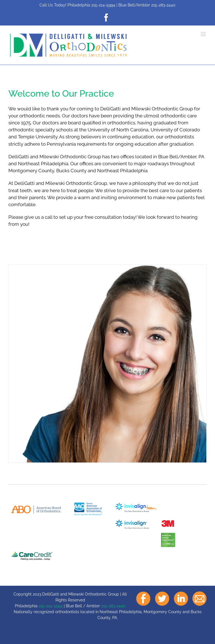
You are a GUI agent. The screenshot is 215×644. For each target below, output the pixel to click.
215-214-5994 (103, 5)
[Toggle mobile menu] (204, 34)
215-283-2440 (163, 5)
